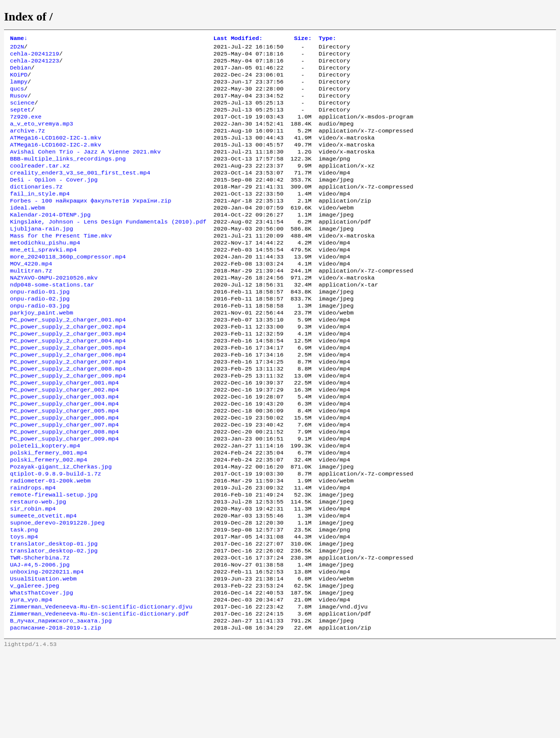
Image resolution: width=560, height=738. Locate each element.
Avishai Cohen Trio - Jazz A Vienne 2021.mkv (85, 168)
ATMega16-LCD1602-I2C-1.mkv (55, 152)
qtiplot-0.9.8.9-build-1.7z (55, 536)
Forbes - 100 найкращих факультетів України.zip (91, 224)
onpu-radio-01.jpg (40, 328)
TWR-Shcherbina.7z (40, 632)
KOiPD (19, 80)
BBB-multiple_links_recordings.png (68, 176)
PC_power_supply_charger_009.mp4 (64, 496)
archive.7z (27, 144)
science (22, 112)
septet (20, 120)
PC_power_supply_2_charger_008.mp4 (68, 416)
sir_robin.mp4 (33, 576)
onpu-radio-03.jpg (40, 344)
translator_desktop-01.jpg (54, 616)
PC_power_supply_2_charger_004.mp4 (68, 384)
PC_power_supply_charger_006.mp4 (64, 472)
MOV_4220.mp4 (31, 296)
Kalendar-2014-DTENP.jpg (50, 240)
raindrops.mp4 (33, 552)
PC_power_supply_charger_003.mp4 (64, 448)
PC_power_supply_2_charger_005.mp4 (68, 392)
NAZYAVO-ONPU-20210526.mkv (54, 312)
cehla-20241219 (34, 56)
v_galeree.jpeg (34, 664)
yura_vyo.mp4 (31, 680)
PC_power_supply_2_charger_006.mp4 (68, 400)
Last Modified (238, 39)
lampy (19, 88)
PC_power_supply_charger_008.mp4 (64, 488)
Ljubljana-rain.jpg (41, 256)
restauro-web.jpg (38, 568)
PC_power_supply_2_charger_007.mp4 (68, 408)
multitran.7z (31, 304)
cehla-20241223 (34, 64)
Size (303, 39)
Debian (20, 72)
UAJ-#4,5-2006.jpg (40, 640)
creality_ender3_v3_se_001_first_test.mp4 (80, 192)
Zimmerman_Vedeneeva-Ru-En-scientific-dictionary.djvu (101, 688)
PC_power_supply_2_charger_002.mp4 (68, 368)
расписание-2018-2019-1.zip (55, 712)
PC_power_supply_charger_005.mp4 (64, 464)
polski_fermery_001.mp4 (48, 512)
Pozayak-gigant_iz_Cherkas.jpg (61, 528)
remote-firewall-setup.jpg (54, 560)
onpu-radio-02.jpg (40, 336)
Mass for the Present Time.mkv (61, 264)
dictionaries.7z (36, 208)
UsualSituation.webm (43, 656)
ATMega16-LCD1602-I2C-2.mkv (55, 160)
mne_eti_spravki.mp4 (43, 280)
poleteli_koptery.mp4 (45, 504)
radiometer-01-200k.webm (50, 544)
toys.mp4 (24, 608)
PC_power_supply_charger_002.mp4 (64, 440)
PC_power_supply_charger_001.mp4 (64, 432)
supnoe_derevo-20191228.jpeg (57, 592)
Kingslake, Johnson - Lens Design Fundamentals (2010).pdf (108, 248)
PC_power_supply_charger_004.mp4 (64, 456)
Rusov (19, 104)
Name (19, 39)
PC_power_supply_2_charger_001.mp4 (68, 360)
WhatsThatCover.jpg (41, 672)
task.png (24, 600)
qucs (17, 96)
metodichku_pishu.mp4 (45, 272)
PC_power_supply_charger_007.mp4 (64, 480)
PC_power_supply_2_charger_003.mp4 (68, 376)
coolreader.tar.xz (40, 184)
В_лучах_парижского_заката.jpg (61, 704)
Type (327, 39)
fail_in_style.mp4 (40, 216)
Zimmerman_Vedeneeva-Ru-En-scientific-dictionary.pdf (99, 696)
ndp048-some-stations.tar (52, 320)
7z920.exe (26, 128)
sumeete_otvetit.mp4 (43, 584)
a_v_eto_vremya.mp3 (41, 136)
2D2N (17, 48)
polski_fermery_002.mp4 (48, 520)
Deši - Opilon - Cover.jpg (54, 200)
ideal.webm (27, 232)
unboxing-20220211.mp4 (47, 648)
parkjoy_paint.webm (41, 352)
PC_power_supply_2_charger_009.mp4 (68, 424)
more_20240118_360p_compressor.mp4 (68, 288)
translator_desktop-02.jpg (54, 624)
